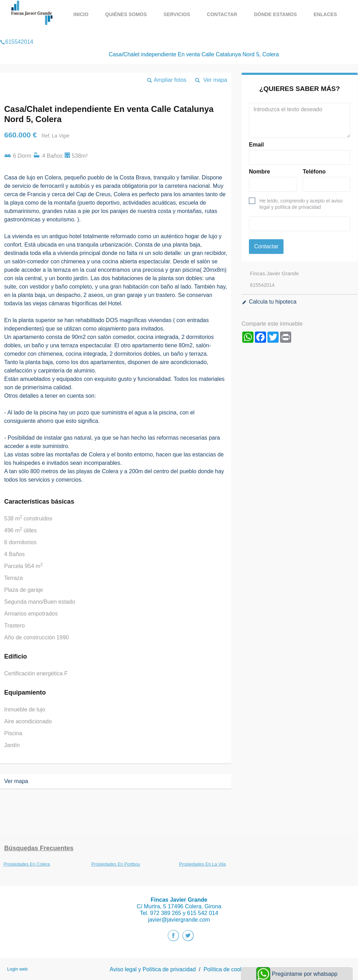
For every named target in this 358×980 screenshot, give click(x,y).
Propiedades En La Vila (202, 864)
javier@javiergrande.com (179, 920)
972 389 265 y (169, 913)
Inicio (81, 14)
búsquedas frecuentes (39, 848)
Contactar (222, 14)
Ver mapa (215, 80)
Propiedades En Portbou (116, 864)
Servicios (177, 14)
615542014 (17, 33)
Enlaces (325, 14)
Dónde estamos (275, 14)
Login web (17, 969)
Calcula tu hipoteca (273, 302)
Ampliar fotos (170, 80)
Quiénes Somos (126, 14)
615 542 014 (203, 913)
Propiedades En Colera (27, 864)
